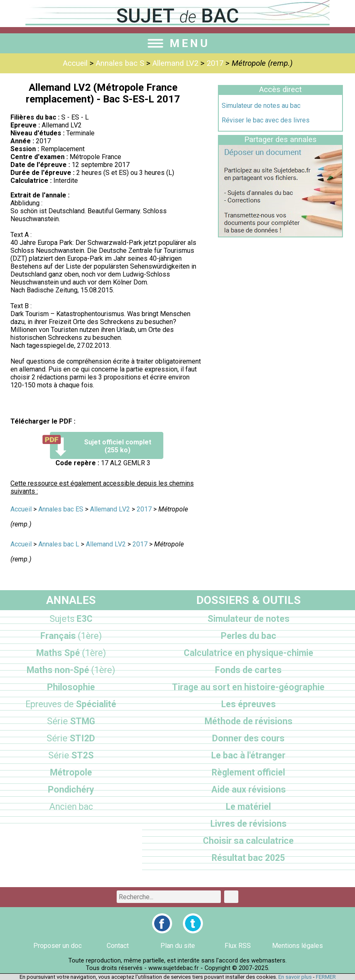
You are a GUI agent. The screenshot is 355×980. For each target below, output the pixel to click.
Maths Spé (71, 653)
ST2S (71, 755)
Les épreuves (249, 704)
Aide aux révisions (249, 789)
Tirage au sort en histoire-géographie (248, 687)
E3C (71, 619)
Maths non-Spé (71, 670)
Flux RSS (238, 946)
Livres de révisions (249, 824)
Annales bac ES (61, 509)
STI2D (71, 738)
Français (71, 636)
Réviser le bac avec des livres (266, 120)
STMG (71, 721)
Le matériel (248, 807)
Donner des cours (248, 738)
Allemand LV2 (175, 63)
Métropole (71, 772)
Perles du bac (249, 636)
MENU (177, 43)
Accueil (75, 63)
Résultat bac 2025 (248, 858)
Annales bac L (59, 544)
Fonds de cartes (248, 670)
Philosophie (71, 687)
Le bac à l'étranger (248, 755)
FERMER (326, 977)
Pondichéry (71, 789)
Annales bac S (120, 63)
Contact (118, 946)
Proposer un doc (57, 946)
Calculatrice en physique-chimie (249, 653)
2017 (215, 63)
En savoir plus (295, 977)
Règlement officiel (248, 772)
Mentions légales (297, 946)
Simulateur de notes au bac (261, 106)
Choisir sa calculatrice (248, 841)
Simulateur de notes (249, 619)
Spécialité (71, 704)
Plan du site (178, 946)
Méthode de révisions (249, 721)
